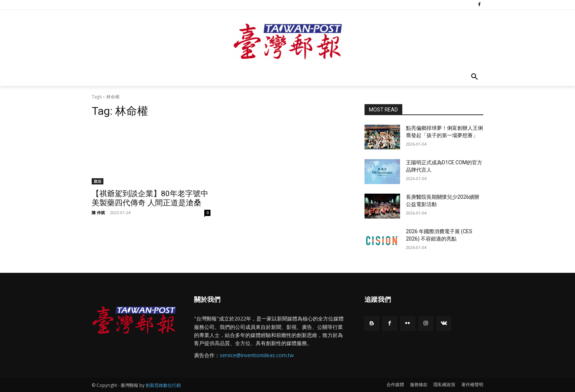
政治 (98, 181)
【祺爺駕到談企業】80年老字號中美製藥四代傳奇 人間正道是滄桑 (150, 198)
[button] (475, 77)
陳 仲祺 (98, 213)
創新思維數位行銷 (163, 385)
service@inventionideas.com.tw (257, 355)
